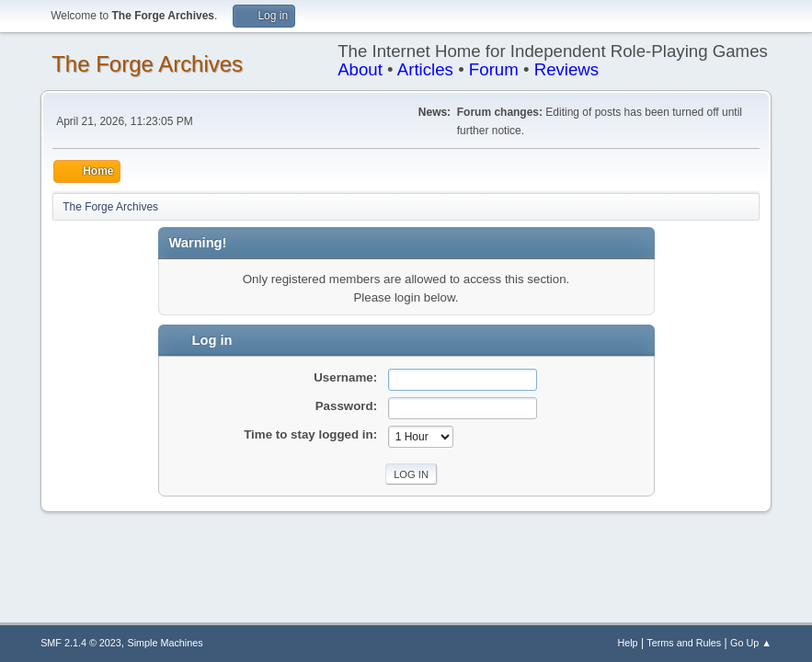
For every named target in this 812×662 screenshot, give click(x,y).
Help (627, 643)
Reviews (567, 69)
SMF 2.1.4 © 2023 (81, 643)
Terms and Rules (684, 643)
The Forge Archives (147, 64)
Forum (494, 69)
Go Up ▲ (751, 643)
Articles (425, 69)
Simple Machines (165, 643)
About (360, 69)
